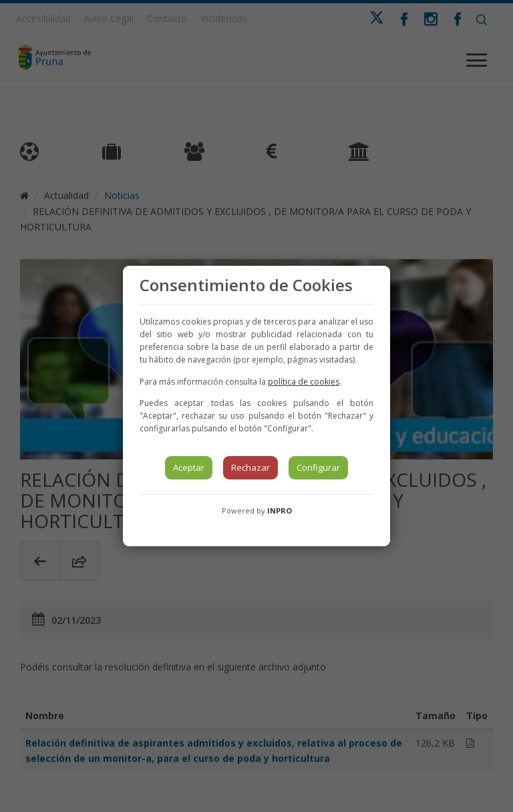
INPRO (280, 511)
